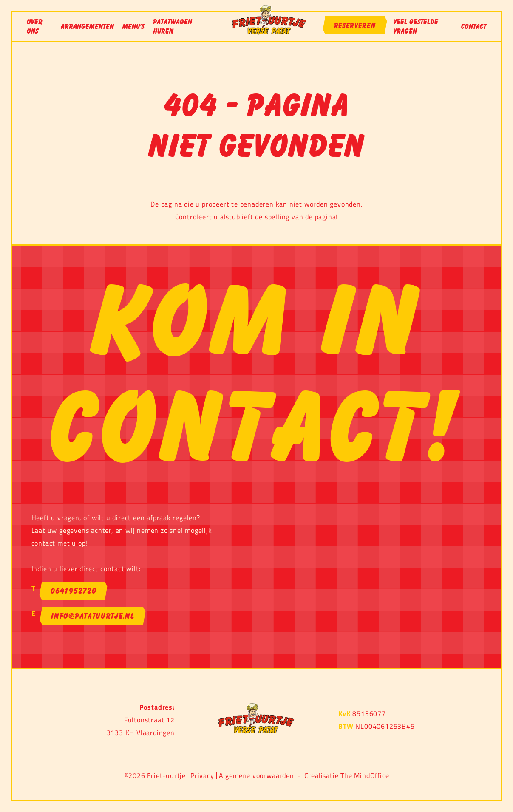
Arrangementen (87, 26)
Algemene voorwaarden (256, 776)
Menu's (133, 26)
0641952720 (73, 591)
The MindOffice (365, 775)
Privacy (202, 776)
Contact (474, 26)
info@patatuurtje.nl (92, 616)
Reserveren (355, 25)
